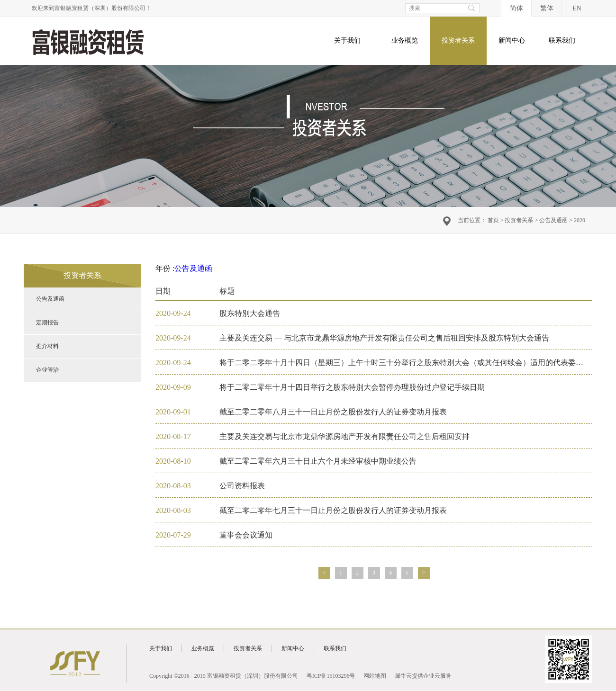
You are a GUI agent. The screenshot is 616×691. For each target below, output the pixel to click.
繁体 (547, 8)
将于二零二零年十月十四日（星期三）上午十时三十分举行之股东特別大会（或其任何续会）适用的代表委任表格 (409, 363)
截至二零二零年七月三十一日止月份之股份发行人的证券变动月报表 (333, 510)
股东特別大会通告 (250, 313)
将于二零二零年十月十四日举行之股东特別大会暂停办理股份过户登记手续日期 (352, 387)
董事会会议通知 (246, 535)
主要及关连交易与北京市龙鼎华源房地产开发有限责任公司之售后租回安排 (344, 436)
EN (577, 8)
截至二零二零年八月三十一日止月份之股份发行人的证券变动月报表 (333, 412)
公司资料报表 (242, 486)
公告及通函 (553, 220)
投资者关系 (519, 220)
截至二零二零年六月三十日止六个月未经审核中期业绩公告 (318, 461)
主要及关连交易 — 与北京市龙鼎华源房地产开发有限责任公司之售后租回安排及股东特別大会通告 (384, 338)
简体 (516, 8)
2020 (580, 220)
